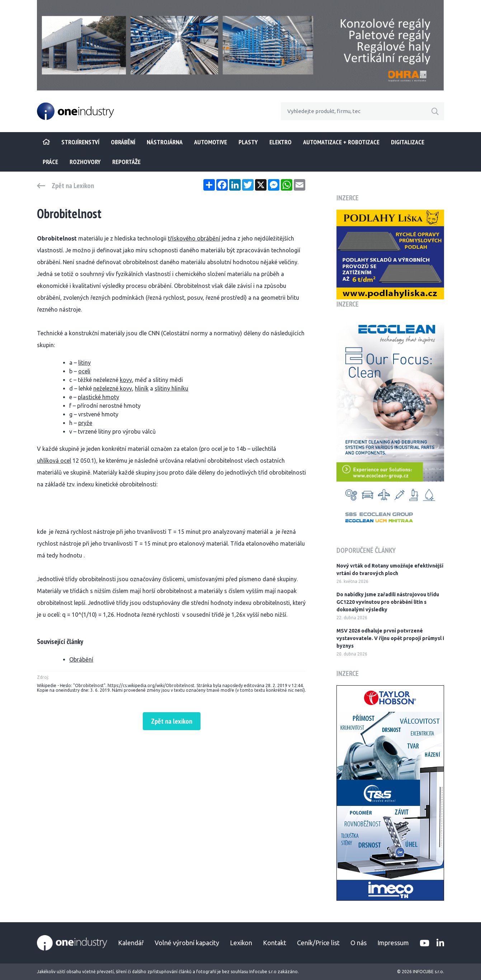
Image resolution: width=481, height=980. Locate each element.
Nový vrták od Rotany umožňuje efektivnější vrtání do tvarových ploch (390, 570)
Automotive (211, 142)
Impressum (393, 943)
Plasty (248, 142)
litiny (84, 363)
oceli (84, 371)
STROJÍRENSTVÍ (80, 142)
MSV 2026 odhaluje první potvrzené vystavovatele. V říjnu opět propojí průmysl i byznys (390, 638)
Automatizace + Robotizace (341, 142)
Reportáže (126, 162)
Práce (50, 162)
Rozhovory (85, 162)
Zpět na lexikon (172, 721)
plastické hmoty (98, 397)
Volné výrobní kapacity (187, 943)
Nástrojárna (165, 142)
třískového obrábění (194, 238)
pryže (85, 423)
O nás (359, 943)
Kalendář (131, 943)
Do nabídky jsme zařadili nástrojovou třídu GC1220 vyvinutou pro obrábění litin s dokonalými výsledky (388, 602)
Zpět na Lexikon (73, 186)
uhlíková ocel (54, 461)
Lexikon (241, 943)
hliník (142, 388)
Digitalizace (408, 142)
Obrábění (123, 142)
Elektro (280, 142)
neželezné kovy (113, 388)
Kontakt (275, 943)
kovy (126, 380)
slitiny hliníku (171, 388)
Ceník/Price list (318, 943)
